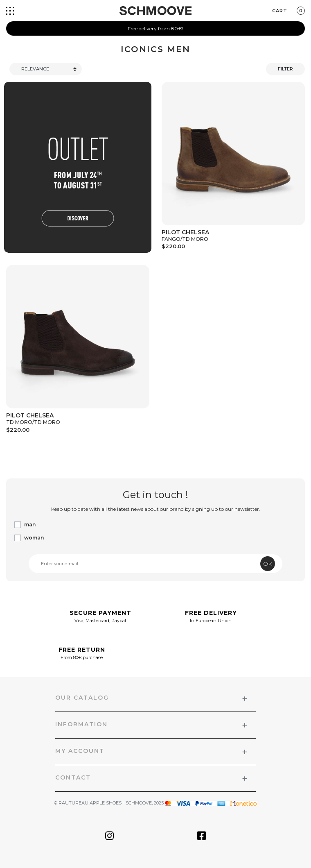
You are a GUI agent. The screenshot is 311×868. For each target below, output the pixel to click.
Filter (285, 69)
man (30, 525)
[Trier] (46, 69)
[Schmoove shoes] (155, 11)
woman (34, 538)
